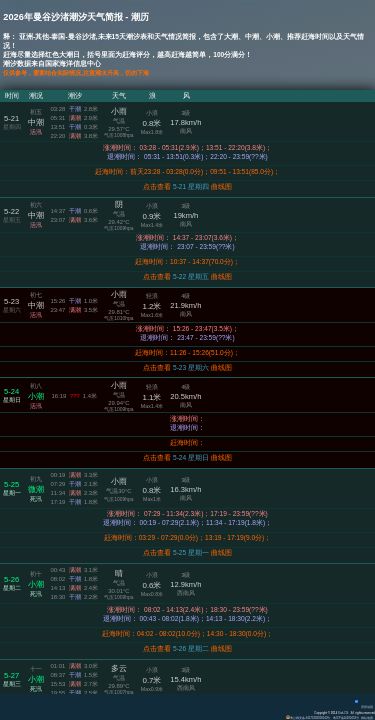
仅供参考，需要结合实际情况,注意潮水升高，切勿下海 (88, 72)
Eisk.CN (342, 713)
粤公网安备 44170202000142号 (307, 718)
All (352, 713)
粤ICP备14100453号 (345, 718)
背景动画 (364, 707)
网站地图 (367, 718)
